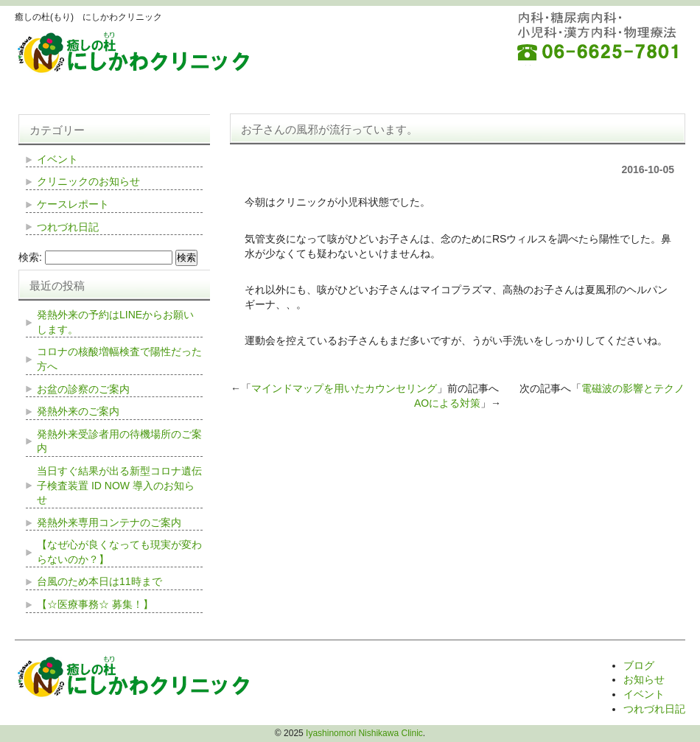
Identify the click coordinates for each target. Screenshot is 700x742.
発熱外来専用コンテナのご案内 (109, 522)
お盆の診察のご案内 (83, 389)
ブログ (639, 665)
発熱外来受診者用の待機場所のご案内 (119, 441)
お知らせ (644, 679)
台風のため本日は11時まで (99, 581)
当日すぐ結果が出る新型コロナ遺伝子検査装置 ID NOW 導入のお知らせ (119, 485)
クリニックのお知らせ (88, 181)
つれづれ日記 (68, 227)
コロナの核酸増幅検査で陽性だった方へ (119, 359)
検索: (30, 257)
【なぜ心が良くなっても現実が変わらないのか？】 (119, 552)
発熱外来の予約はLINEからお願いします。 (115, 322)
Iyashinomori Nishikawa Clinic (364, 733)
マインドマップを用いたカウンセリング (344, 388)
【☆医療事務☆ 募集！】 (95, 604)
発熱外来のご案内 (78, 411)
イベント (57, 159)
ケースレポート (73, 204)
